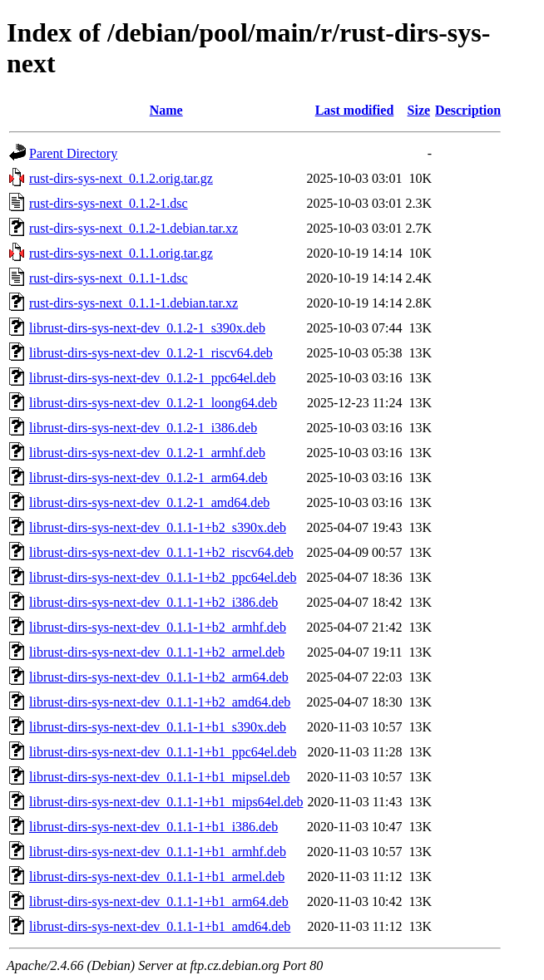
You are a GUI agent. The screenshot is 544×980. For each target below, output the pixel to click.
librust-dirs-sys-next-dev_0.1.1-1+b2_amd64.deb (160, 702)
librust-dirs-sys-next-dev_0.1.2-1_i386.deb (143, 428)
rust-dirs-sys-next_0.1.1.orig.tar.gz (121, 253)
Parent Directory (73, 153)
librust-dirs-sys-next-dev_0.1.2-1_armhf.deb (147, 453)
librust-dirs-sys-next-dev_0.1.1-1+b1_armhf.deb (158, 852)
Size (419, 110)
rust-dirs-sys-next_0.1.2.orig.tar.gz (121, 178)
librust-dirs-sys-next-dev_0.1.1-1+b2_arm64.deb (159, 677)
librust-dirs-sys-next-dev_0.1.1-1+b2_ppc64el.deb (163, 577)
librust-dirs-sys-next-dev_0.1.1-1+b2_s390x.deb (158, 527)
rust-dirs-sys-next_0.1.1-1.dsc (109, 278)
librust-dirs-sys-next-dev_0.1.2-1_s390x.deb (147, 328)
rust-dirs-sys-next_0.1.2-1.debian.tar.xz (134, 228)
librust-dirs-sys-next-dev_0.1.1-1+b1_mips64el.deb (166, 802)
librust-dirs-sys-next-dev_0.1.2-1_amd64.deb (149, 502)
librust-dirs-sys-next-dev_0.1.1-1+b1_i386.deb (153, 827)
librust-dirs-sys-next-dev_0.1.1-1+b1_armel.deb (157, 877)
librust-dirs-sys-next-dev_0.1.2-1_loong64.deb (153, 403)
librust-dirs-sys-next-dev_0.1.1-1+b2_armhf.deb (158, 627)
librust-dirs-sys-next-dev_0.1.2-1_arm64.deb (148, 478)
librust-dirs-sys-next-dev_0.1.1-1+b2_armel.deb (157, 652)
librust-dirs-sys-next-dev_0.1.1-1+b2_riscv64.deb (161, 552)
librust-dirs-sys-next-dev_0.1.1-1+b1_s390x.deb (158, 727)
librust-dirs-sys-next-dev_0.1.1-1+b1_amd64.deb (160, 926)
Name (166, 110)
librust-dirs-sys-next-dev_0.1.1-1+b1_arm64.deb (159, 901)
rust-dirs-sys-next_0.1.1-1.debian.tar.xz (134, 303)
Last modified (355, 110)
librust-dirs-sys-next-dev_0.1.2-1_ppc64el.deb (152, 378)
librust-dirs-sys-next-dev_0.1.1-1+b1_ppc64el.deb (163, 752)
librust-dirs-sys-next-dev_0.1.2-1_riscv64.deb (151, 353)
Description (468, 110)
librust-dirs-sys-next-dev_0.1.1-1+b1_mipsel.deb (159, 777)
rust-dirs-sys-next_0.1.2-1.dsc (109, 203)
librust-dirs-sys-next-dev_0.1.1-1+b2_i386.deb (153, 602)
